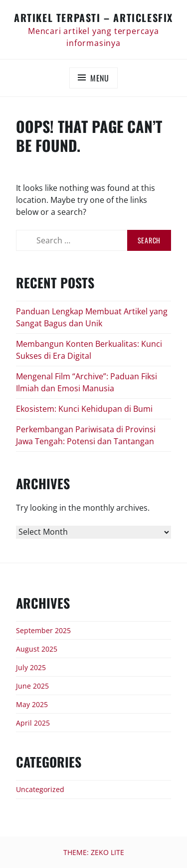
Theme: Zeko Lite (94, 852)
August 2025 (37, 649)
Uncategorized (40, 789)
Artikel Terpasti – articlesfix (93, 17)
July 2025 (31, 667)
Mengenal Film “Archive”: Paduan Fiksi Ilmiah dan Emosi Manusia (87, 382)
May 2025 (32, 704)
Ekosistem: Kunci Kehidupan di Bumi (84, 409)
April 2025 (33, 723)
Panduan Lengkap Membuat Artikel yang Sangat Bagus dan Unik (92, 317)
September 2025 (43, 630)
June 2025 (32, 686)
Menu (100, 78)
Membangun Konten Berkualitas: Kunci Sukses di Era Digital (89, 350)
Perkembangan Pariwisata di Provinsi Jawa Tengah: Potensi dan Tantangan (86, 435)
